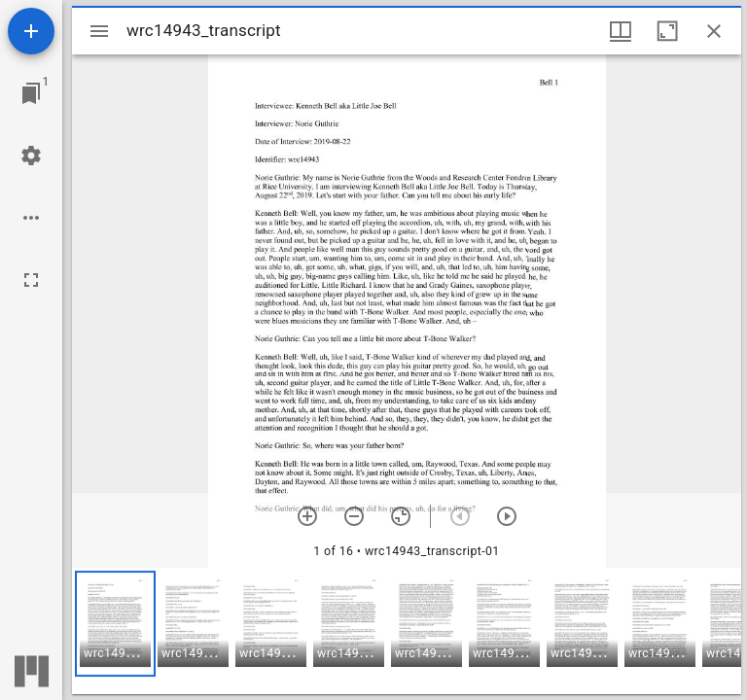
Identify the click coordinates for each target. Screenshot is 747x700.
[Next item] (507, 516)
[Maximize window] (667, 31)
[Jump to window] (31, 93)
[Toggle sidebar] (99, 31)
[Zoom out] (354, 516)
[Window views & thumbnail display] (621, 31)
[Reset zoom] (401, 516)
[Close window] (714, 31)
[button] (115, 624)
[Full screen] (31, 280)
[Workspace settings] (31, 156)
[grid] (407, 631)
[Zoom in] (307, 516)
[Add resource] (31, 31)
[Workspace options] (31, 218)
